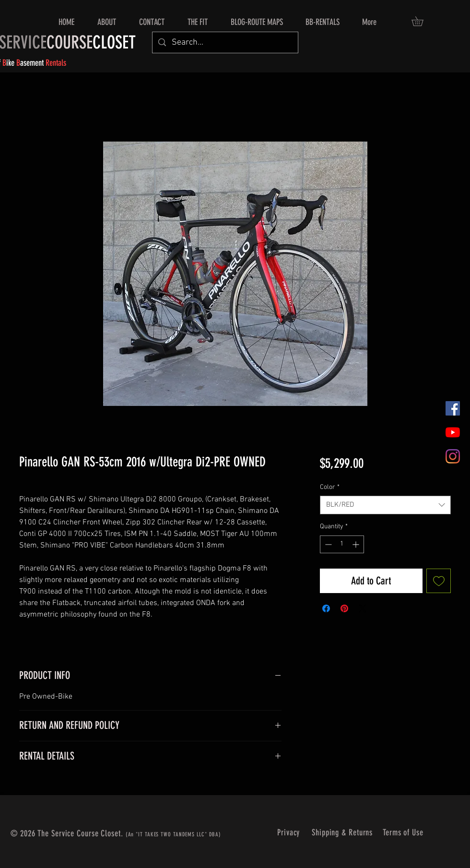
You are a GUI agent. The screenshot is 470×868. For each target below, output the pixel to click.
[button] (422, 21)
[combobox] (385, 505)
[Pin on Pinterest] (344, 608)
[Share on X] (363, 608)
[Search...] (225, 42)
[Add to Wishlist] (439, 581)
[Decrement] (327, 544)
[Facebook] (453, 408)
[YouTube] (453, 432)
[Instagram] (453, 456)
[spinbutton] (342, 544)
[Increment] (357, 544)
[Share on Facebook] (326, 608)
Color (330, 487)
